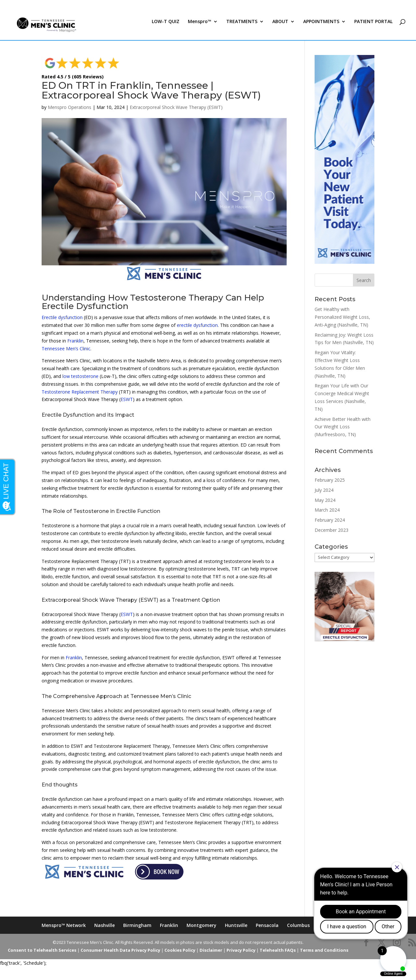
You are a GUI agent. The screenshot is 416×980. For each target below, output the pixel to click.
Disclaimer (211, 950)
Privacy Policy (241, 950)
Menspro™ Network (64, 925)
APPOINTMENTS (321, 29)
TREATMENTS (242, 29)
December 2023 (331, 530)
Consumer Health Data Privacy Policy (120, 950)
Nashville (104, 925)
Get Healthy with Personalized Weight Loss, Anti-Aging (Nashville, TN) (342, 317)
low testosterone (80, 376)
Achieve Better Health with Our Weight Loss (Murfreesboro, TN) (343, 427)
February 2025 (330, 480)
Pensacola (267, 925)
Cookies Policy (180, 950)
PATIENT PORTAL (373, 29)
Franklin (75, 341)
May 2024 (325, 500)
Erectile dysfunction (62, 317)
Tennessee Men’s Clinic (66, 349)
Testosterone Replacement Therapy (80, 392)
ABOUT (280, 29)
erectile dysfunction (197, 325)
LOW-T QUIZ (166, 29)
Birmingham (137, 925)
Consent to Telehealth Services (42, 950)
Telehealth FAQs (278, 950)
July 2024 (324, 490)
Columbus (298, 925)
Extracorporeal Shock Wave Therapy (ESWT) (176, 107)
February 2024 (330, 520)
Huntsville (236, 925)
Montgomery (201, 925)
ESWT (127, 399)
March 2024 (327, 510)
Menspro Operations (70, 107)
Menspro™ (200, 29)
